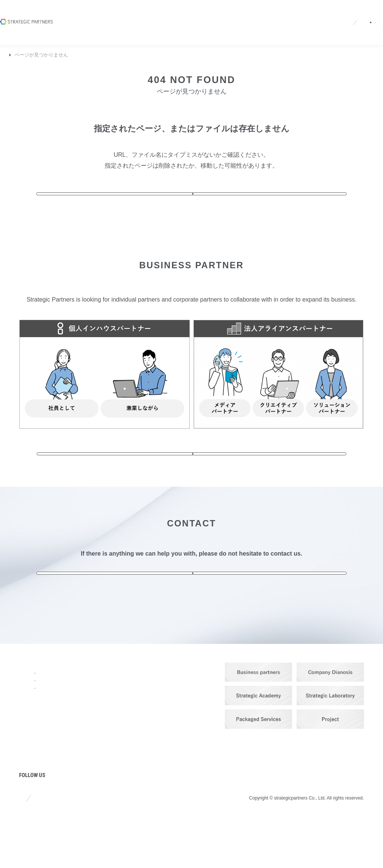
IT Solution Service (115, 727)
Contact (347, 16)
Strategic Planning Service (123, 701)
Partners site (288, 16)
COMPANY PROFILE (48, 711)
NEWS (28, 752)
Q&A (207, 16)
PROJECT (33, 792)
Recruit (182, 16)
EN (245, 16)
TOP (11, 55)
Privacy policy (78, 845)
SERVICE (105, 691)
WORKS (103, 766)
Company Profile (119, 16)
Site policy (31, 845)
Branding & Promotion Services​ (119, 714)
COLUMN (32, 772)
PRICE (101, 746)
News (156, 16)
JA (231, 16)
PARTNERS (108, 787)
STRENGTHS (38, 732)
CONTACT (183, 732)
